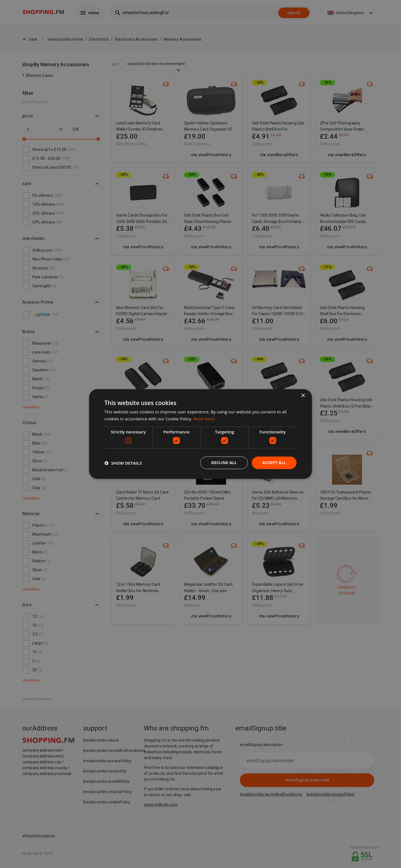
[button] (123, 463)
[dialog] (200, 434)
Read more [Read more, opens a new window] (204, 419)
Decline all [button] (224, 463)
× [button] (303, 396)
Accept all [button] (274, 463)
